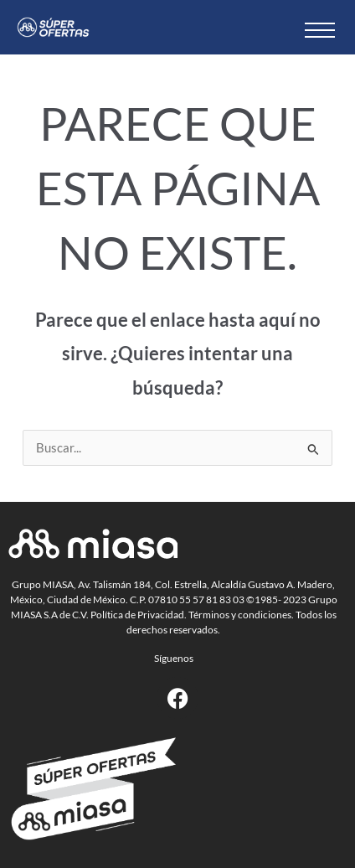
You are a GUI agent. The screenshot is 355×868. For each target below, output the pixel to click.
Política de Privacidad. (139, 615)
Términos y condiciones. (241, 615)
